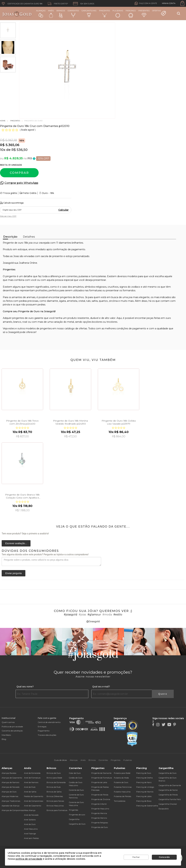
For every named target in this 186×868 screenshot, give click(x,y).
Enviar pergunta (14, 573)
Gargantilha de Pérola (168, 795)
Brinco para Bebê (54, 778)
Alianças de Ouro (9, 792)
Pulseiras (118, 14)
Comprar (19, 173)
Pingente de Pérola (100, 795)
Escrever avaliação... (16, 543)
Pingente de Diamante (101, 773)
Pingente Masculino (100, 809)
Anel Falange (30, 834)
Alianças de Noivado (11, 787)
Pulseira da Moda (121, 778)
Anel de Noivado (31, 815)
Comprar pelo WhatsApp (21, 183)
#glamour (94, 615)
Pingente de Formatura (102, 778)
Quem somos (8, 722)
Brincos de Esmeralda (56, 782)
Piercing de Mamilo (145, 792)
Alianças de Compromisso (13, 810)
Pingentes (105, 13)
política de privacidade (29, 859)
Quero (163, 694)
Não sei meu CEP (8, 216)
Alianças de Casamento (12, 778)
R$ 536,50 (19, 150)
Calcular (63, 210)
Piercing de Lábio (144, 796)
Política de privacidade (12, 727)
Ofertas (159, 13)
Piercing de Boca (144, 801)
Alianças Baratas (9, 773)
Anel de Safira (30, 792)
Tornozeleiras (120, 801)
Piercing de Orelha (144, 778)
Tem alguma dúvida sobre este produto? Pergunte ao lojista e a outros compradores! (45, 554)
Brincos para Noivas (55, 801)
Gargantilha (74, 819)
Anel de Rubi (30, 787)
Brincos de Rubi (54, 787)
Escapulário (164, 809)
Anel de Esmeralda (32, 773)
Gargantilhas (89, 13)
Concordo (164, 857)
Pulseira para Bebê (122, 773)
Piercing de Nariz (144, 782)
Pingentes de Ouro (100, 827)
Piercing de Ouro (144, 773)
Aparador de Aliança (11, 806)
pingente (11, 276)
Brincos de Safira (54, 792)
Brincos (61, 14)
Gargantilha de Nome (168, 790)
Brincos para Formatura (57, 810)
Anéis (51, 14)
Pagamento (44, 731)
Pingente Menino (99, 818)
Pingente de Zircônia (101, 799)
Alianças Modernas (10, 796)
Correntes (73, 13)
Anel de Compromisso (34, 801)
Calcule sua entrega (12, 203)
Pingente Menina (99, 813)
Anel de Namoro (31, 782)
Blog (4, 739)
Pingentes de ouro (77, 815)
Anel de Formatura (32, 778)
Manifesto (6, 735)
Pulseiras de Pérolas (123, 796)
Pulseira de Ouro (121, 782)
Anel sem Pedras (31, 838)
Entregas (42, 727)
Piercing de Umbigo (145, 787)
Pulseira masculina (122, 792)
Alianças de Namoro (10, 782)
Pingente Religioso (100, 823)
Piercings (131, 14)
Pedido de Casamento (34, 796)
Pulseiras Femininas (123, 787)
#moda (107, 615)
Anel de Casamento (33, 806)
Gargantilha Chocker (168, 804)
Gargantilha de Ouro (168, 773)
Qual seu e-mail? (101, 687)
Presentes (144, 13)
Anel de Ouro (30, 824)
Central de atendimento (49, 722)
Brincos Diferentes (55, 796)
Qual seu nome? (25, 687)
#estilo (118, 615)
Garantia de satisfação (12, 731)
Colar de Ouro (75, 773)
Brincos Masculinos (55, 806)
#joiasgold (71, 615)
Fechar (136, 857)
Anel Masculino (31, 829)
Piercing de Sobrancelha (147, 806)
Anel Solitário (30, 820)
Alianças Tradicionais (11, 801)
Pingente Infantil (99, 804)
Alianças (41, 14)
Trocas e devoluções (47, 735)
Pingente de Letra (99, 782)
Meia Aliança (30, 810)
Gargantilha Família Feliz (170, 799)
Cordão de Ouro (76, 778)
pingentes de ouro (23, 318)
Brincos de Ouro (54, 773)
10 (3, 150)
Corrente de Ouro (76, 790)
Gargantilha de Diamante (170, 785)
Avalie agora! (28, 130)
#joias (82, 615)
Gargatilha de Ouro (77, 824)
